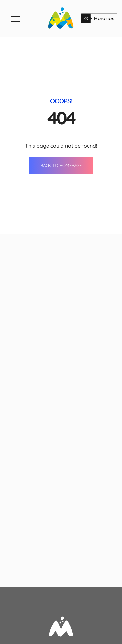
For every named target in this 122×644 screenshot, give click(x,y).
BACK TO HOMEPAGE (61, 165)
